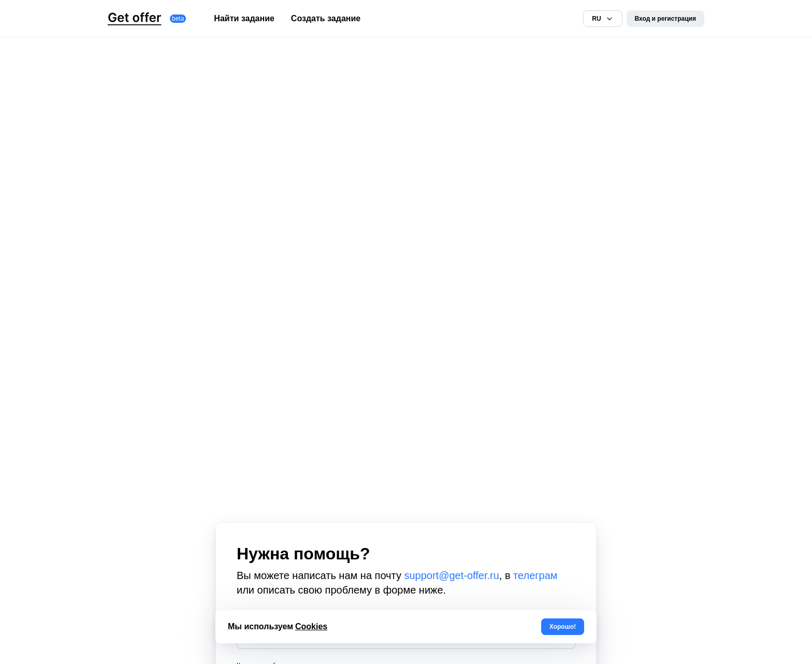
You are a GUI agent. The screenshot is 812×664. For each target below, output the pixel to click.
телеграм (535, 575)
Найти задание (244, 18)
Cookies (311, 626)
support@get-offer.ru (451, 575)
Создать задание (326, 18)
